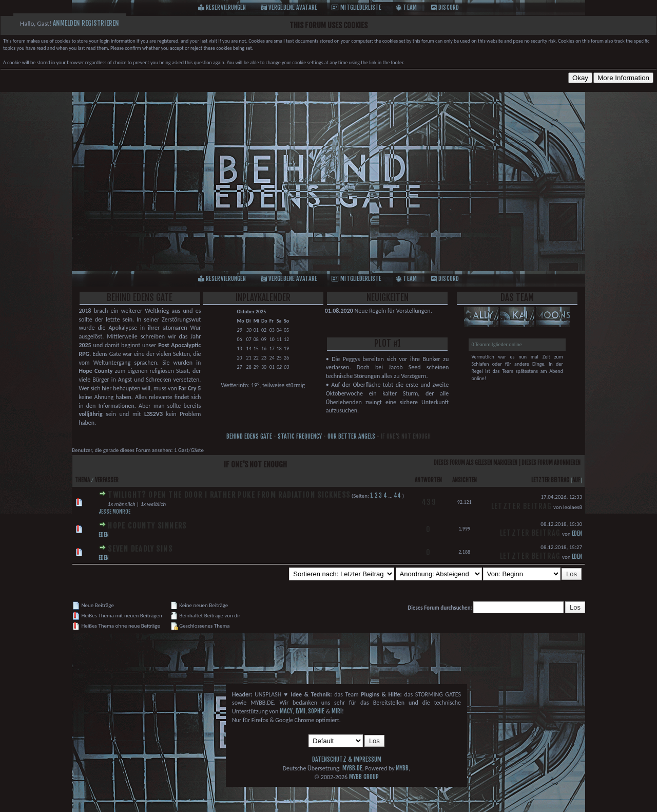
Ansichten (465, 480)
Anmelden (66, 23)
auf (576, 480)
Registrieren (100, 23)
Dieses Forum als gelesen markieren (476, 463)
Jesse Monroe (114, 512)
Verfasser (107, 480)
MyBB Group (364, 777)
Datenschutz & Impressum (347, 759)
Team (410, 7)
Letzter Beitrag (550, 480)
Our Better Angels (351, 436)
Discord (449, 7)
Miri (337, 711)
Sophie (316, 711)
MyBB (402, 768)
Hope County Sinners (147, 526)
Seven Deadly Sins (140, 549)
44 (397, 496)
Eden (104, 535)
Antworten (428, 480)
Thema (82, 480)
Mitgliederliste (361, 7)
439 (429, 502)
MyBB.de (352, 768)
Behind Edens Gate (249, 436)
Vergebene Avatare (293, 7)
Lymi (301, 711)
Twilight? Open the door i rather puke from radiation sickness (229, 495)
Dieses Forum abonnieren (551, 463)
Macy (286, 711)
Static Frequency (300, 436)
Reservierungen (226, 7)
